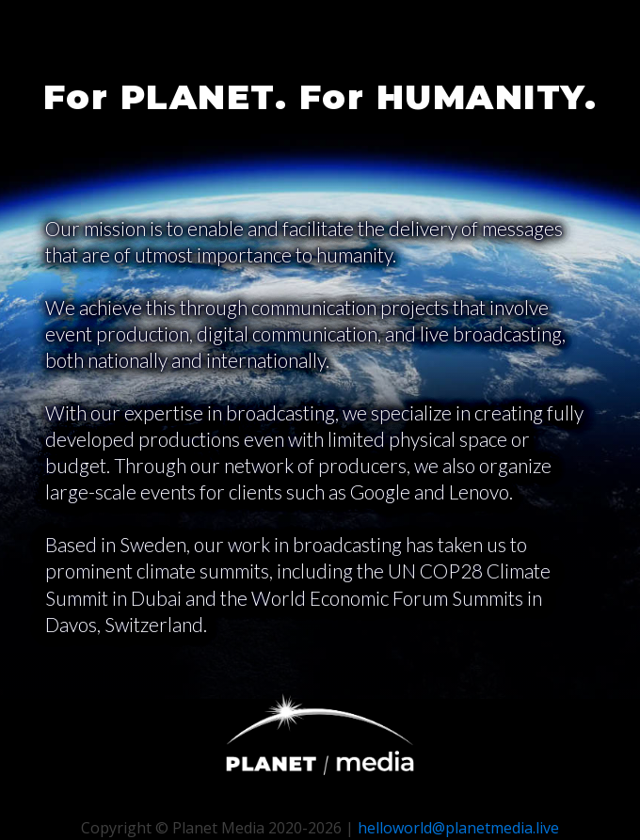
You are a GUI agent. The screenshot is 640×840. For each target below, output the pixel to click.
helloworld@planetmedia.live (458, 828)
